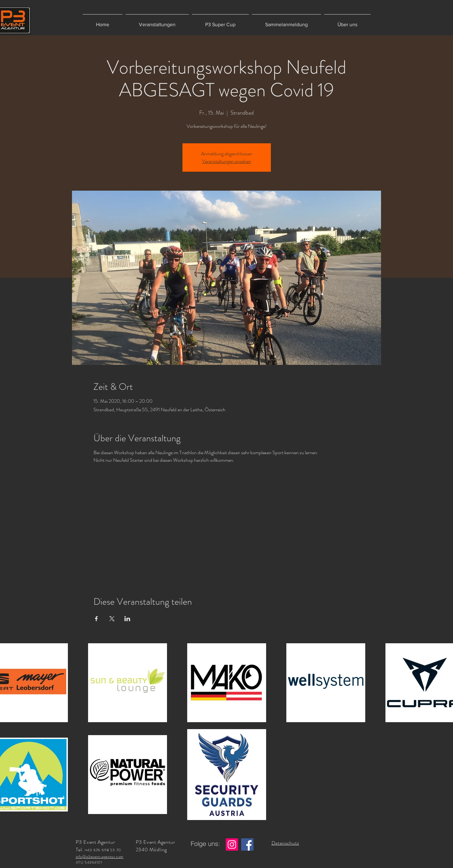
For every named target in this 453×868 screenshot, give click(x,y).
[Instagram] (232, 844)
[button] (157, 22)
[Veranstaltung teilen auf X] (112, 619)
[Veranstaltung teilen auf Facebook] (96, 619)
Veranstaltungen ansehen (227, 161)
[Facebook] (247, 844)
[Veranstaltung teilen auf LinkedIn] (127, 619)
